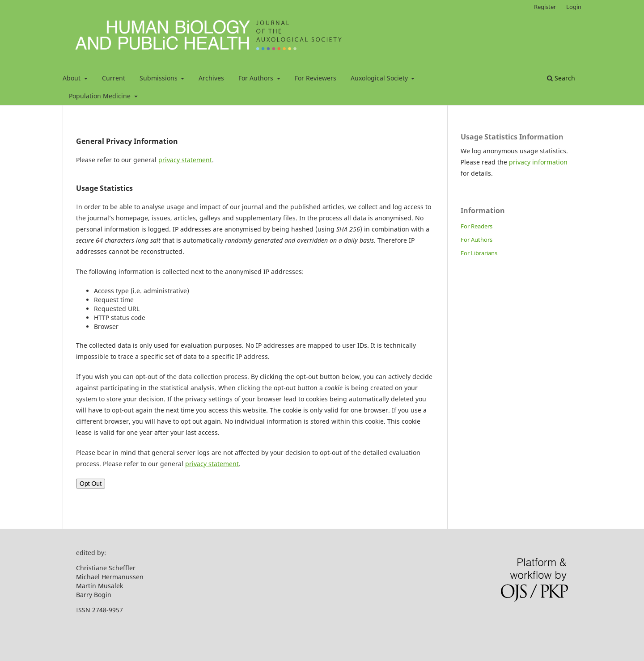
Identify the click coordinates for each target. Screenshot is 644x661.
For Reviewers (316, 78)
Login (574, 7)
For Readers (477, 226)
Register (545, 7)
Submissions (159, 78)
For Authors (257, 78)
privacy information (538, 162)
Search (561, 78)
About (72, 78)
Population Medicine (101, 96)
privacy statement (185, 160)
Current (114, 78)
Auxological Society (380, 78)
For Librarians (479, 253)
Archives (211, 78)
